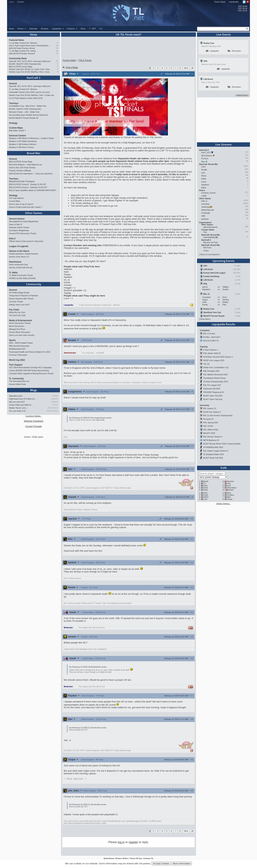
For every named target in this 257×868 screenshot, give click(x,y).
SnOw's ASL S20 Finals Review (22, 168)
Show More (205, 319)
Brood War (34, 153)
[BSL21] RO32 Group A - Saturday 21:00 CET (28, 187)
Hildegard (55, 402)
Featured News (17, 40)
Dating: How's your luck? (19, 305)
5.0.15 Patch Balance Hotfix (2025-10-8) (26, 98)
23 (57, 61)
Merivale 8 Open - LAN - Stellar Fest (24, 112)
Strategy (13, 123)
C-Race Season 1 (211, 350)
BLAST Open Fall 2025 (213, 396)
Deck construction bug (18, 264)
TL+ (101, 29)
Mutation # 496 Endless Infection (23, 144)
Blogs (34, 390)
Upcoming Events (223, 261)
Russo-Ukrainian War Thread (21, 299)
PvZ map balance (16, 198)
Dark (206, 486)
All (192, 68)
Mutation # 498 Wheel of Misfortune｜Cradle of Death (31, 138)
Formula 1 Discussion (18, 355)
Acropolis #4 (208, 419)
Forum (22, 29)
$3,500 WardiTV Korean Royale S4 (24, 118)
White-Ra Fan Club (17, 312)
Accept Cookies (161, 863)
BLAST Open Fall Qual (213, 399)
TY (205, 483)
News (34, 34)
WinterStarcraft (207, 210)
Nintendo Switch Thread (19, 227)
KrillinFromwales (52, 411)
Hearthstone (15, 262)
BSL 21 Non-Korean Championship (218, 415)
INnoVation (232, 488)
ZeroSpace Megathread (19, 230)
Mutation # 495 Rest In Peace (21, 147)
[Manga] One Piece (17, 329)
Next (186, 68)
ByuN (206, 481)
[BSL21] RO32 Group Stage (21, 67)
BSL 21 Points (209, 334)
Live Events (224, 34)
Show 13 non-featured (209, 254)
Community (34, 284)
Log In (11, 2)
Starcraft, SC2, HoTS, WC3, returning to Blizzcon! (30, 61)
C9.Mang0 (206, 213)
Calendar (33, 29)
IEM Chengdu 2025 (211, 371)
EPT (92, 29)
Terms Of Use (136, 859)
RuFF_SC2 (206, 153)
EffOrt (204, 188)
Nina (203, 162)
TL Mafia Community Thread (21, 275)
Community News (18, 58)
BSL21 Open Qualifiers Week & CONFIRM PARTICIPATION (34, 190)
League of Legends (19, 246)
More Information (182, 863)
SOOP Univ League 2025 (214, 360)
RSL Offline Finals (211, 430)
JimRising (205, 207)
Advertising (109, 859)
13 (57, 48)
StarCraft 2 (34, 78)
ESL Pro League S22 (212, 385)
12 (57, 51)
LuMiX (204, 196)
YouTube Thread (16, 302)
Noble (204, 179)
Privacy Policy (122, 859)
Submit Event (242, 95)
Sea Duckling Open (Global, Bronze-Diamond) (28, 115)
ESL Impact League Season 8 (216, 451)
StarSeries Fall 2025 (212, 389)
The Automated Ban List (19, 381)
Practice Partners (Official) (20, 171)
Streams (44, 29)
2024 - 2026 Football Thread (21, 343)
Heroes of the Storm (19, 251)
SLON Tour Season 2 (212, 412)
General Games (17, 219)
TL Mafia (13, 273)
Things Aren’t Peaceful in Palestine (24, 296)
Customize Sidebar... (34, 416)
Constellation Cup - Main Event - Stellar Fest (28, 106)
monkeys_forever (208, 193)
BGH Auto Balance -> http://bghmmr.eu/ (26, 165)
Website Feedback (34, 421)
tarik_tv (204, 201)
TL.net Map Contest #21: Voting (22, 51)
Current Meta (14, 201)
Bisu (229, 493)
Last (205, 499)
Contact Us (148, 859)
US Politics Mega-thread (19, 293)
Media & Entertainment (20, 320)
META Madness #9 (211, 440)
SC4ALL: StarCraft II (212, 337)
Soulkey (231, 495)
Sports (12, 340)
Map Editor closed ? (17, 130)
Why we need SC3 (17, 402)
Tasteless (205, 185)
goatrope (205, 219)
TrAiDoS (55, 405)
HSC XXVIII (208, 426)
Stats (206, 490)
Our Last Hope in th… (18, 411)
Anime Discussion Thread (20, 323)
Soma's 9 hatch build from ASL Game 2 (25, 207)
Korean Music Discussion (20, 332)
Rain (206, 493)
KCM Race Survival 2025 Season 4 (218, 357)
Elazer (231, 490)
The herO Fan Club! (17, 315)
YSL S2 (206, 364)
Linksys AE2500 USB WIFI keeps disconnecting (29, 370)
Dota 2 (12, 239)
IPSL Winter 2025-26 (212, 353)
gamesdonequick (210, 227)
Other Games (34, 213)
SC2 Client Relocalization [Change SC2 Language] (30, 367)
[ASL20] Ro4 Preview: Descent (22, 53)
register (133, 842)
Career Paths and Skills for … (21, 405)
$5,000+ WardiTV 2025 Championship (25, 64)
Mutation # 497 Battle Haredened (23, 141)
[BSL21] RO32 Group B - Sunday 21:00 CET (28, 184)
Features (72, 29)
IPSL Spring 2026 (210, 423)
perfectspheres (53, 408)
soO (229, 486)
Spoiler (75, 779)
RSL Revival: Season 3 (213, 437)
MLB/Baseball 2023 (17, 349)
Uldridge (55, 396)
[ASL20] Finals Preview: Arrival (22, 48)
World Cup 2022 (17, 360)
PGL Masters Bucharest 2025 (215, 374)
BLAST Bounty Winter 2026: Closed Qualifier (222, 444)
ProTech (205, 159)
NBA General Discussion (19, 346)
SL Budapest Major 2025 (213, 454)
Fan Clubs (14, 310)
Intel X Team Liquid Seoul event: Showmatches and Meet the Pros (30, 46)
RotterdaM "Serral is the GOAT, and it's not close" (30, 92)
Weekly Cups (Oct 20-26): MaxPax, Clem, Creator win (30, 72)
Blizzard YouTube (211, 242)
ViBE (203, 216)
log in (121, 842)
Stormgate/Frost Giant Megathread (24, 221)
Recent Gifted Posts (17, 384)
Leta (203, 173)
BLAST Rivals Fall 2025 (213, 458)
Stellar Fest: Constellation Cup (216, 367)
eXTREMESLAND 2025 (213, 447)
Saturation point (16, 396)
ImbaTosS (55, 399)
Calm (203, 167)
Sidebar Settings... (223, 504)
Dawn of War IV (16, 224)
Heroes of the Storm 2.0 (19, 257)
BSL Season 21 (210, 408)
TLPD (223, 468)
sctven (206, 251)
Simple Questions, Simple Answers (24, 254)
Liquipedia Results (223, 324)
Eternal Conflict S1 (211, 341)
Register (21, 2)
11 (57, 53)
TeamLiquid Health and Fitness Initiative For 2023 (30, 352)
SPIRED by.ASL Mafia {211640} (22, 278)
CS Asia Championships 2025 (216, 382)
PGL (205, 232)
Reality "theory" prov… (18, 408)
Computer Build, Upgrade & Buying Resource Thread (31, 373)
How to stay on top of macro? (21, 204)
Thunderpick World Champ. (215, 378)
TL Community (16, 379)
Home (11, 29)
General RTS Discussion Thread (23, 233)
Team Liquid (220, 2)
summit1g (205, 204)
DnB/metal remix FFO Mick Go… (23, 399)
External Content (17, 136)
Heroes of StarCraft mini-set (21, 267)
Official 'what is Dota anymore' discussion (26, 241)
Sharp (204, 176)
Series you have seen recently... (22, 335)
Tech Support (16, 365)
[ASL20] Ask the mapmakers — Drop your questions (31, 174)
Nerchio (231, 481)
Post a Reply (70, 67)
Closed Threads (34, 426)
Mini (229, 497)
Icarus (204, 182)
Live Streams (223, 144)
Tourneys (14, 103)
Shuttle (204, 170)
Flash (206, 495)
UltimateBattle (209, 237)
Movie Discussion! (17, 326)
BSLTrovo (207, 248)
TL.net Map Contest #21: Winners (23, 43)
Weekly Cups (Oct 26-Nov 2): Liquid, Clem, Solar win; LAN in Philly (30, 69)
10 (57, 45)
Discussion (234, 51)
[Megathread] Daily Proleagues (22, 181)
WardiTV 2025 (209, 433)
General (13, 84)
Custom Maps (16, 128)
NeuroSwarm (207, 156)
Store (83, 29)
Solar (206, 488)
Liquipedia (234, 2)
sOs (229, 483)
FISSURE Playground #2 (214, 392)
